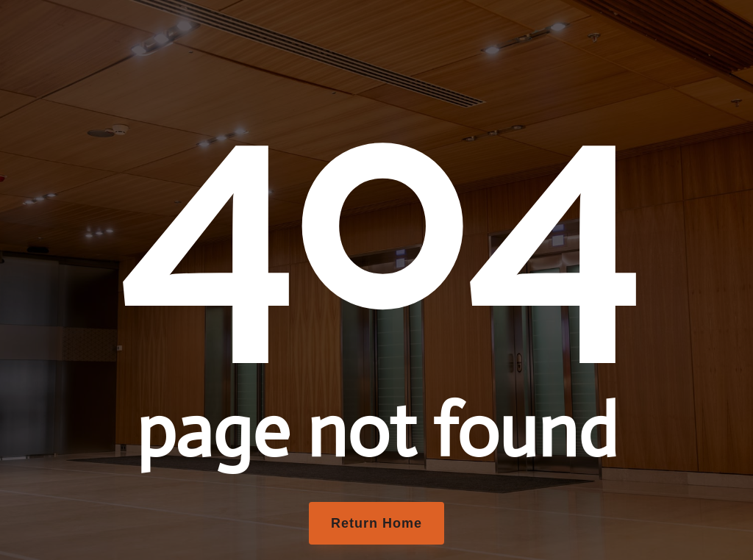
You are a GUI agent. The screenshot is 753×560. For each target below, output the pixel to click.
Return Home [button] (376, 523)
